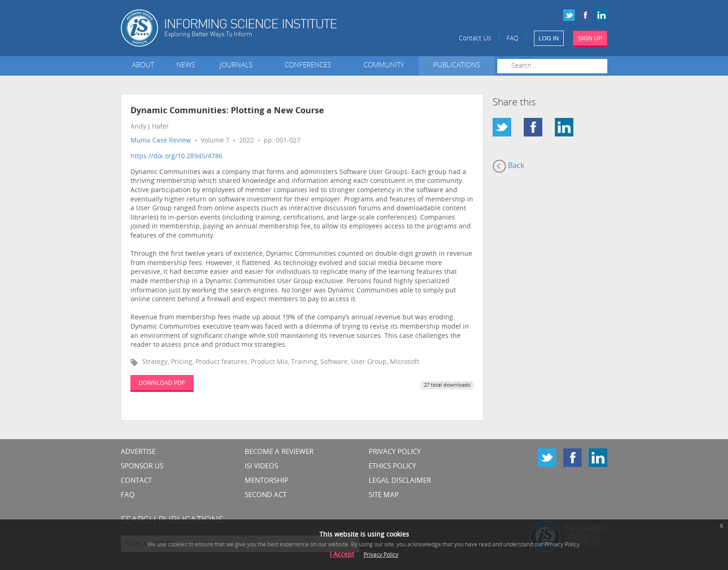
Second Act (266, 496)
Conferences (310, 66)
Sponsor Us (142, 467)
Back (508, 166)
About (143, 66)
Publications (457, 66)
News (186, 66)
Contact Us (475, 39)
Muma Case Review (161, 141)
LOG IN (549, 38)
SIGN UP (590, 38)
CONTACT (136, 481)
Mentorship (266, 481)
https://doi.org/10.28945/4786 (176, 157)
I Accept (342, 555)
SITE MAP (384, 496)
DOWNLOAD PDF (162, 383)
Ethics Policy (392, 467)
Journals (238, 66)
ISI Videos (261, 467)
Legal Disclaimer (400, 481)
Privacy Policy (395, 452)
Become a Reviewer (279, 452)
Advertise (138, 452)
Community (384, 66)
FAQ (513, 39)
